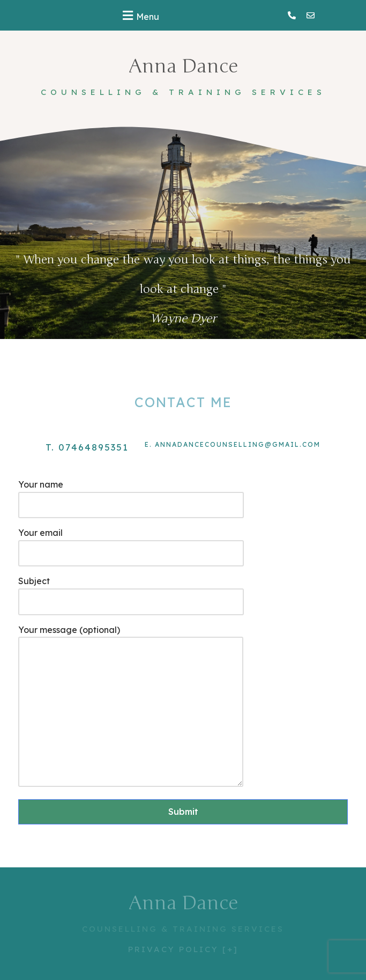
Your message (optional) (131, 707)
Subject (131, 591)
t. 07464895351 (87, 447)
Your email (131, 543)
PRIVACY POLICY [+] (183, 949)
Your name (131, 495)
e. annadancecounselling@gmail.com (233, 444)
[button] (139, 15)
